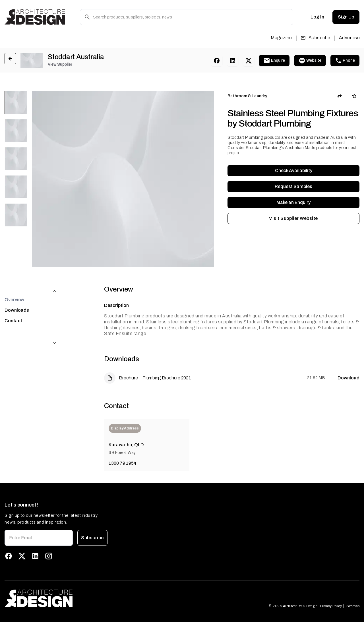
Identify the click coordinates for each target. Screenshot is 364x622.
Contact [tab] (13, 309)
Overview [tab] (14, 288)
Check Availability (293, 171)
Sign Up (346, 17)
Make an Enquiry (293, 202)
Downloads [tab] (17, 299)
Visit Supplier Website (293, 218)
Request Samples (293, 187)
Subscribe (316, 38)
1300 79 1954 (123, 463)
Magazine (281, 38)
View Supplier (60, 64)
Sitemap (353, 606)
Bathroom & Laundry (247, 96)
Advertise (349, 38)
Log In (317, 17)
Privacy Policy (331, 606)
